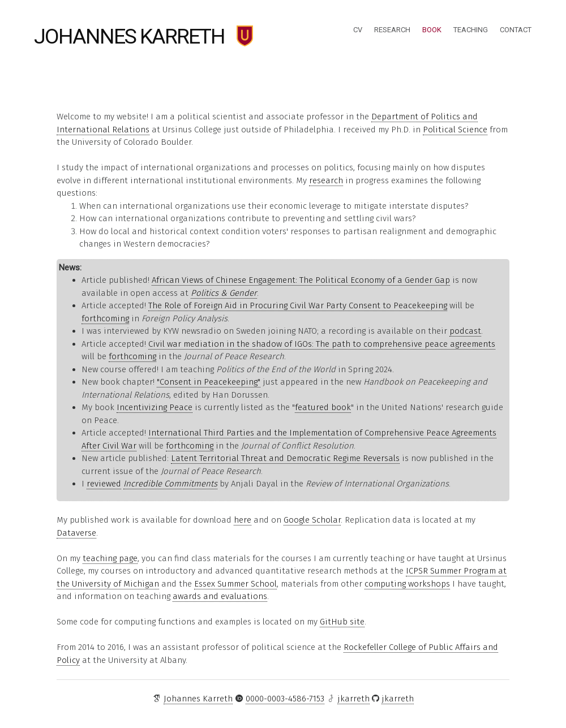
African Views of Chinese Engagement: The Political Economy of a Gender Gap (301, 280)
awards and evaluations (220, 596)
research (326, 180)
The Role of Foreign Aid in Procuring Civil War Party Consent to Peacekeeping (298, 305)
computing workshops (407, 584)
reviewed (104, 484)
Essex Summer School (235, 584)
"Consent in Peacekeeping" (209, 382)
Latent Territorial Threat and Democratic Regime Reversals (285, 458)
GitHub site (342, 622)
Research (392, 30)
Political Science (455, 130)
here (243, 520)
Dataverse (76, 533)
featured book (323, 407)
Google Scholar (312, 520)
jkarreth (353, 699)
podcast (465, 331)
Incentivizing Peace (155, 407)
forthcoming (105, 318)
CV (358, 30)
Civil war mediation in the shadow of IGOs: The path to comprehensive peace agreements (322, 344)
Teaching (471, 30)
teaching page (110, 558)
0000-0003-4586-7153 (285, 699)
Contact (516, 30)
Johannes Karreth (129, 36)
